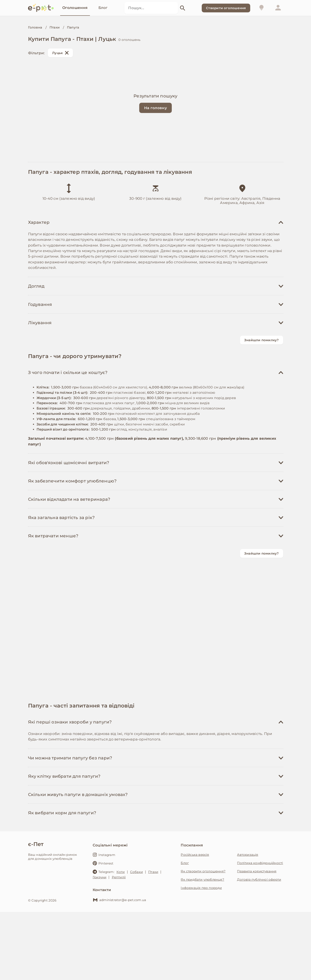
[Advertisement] (156, 630)
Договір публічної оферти (259, 879)
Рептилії (119, 877)
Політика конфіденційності (260, 863)
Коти (121, 872)
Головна (35, 27)
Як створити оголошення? (203, 871)
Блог (185, 863)
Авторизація (248, 855)
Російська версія (195, 855)
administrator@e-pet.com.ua (119, 900)
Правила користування (257, 871)
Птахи (55, 27)
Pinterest (103, 863)
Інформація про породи (201, 888)
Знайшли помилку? (262, 340)
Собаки (136, 872)
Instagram (104, 855)
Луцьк (60, 53)
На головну (155, 108)
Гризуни (99, 877)
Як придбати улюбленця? (202, 879)
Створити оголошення (226, 8)
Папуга (73, 27)
